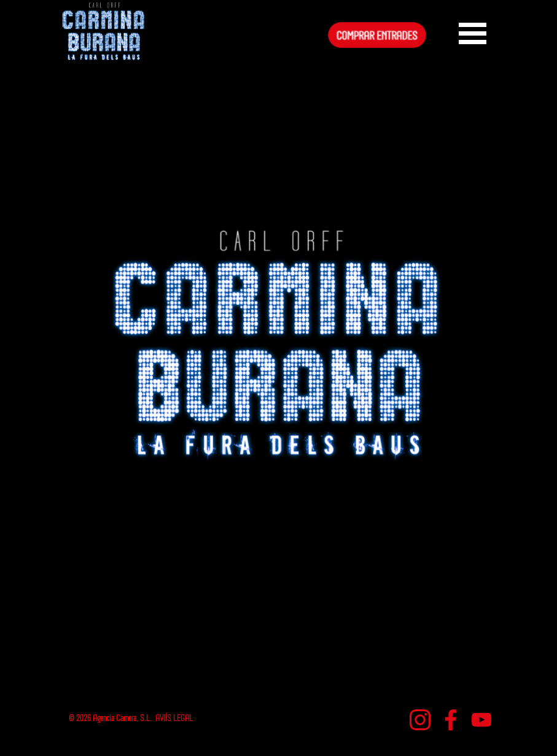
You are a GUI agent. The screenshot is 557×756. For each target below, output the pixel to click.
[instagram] (420, 720)
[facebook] (451, 720)
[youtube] (481, 720)
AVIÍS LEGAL (174, 719)
